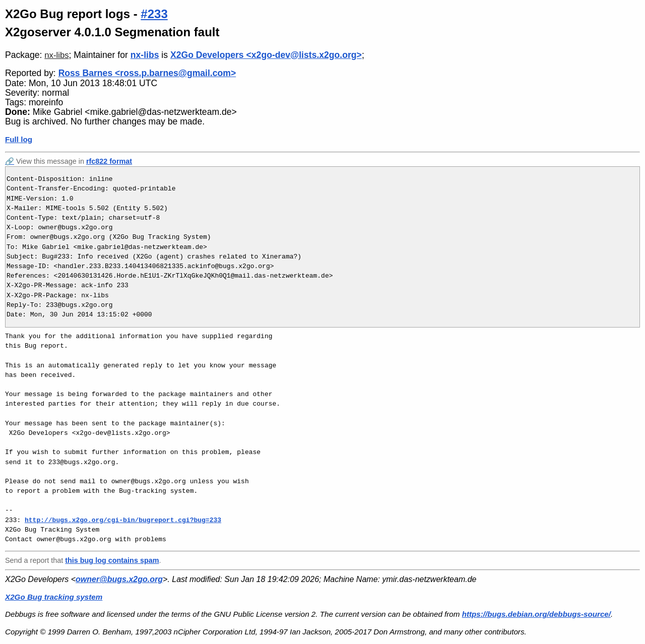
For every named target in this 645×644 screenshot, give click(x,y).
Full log (19, 139)
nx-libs (56, 55)
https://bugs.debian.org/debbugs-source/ (536, 614)
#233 (154, 14)
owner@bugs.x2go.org (119, 579)
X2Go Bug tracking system (54, 597)
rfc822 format (109, 161)
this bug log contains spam (112, 560)
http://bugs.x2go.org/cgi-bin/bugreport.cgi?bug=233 (123, 520)
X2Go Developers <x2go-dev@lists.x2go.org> (266, 55)
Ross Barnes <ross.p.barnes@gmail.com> (147, 73)
